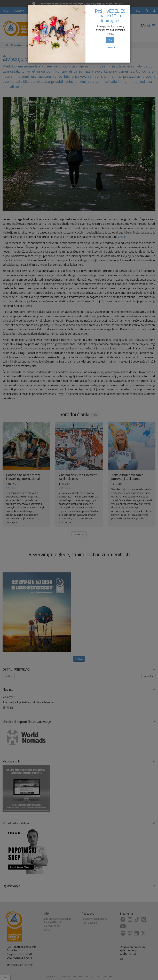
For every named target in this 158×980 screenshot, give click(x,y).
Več (110, 40)
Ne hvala (110, 47)
